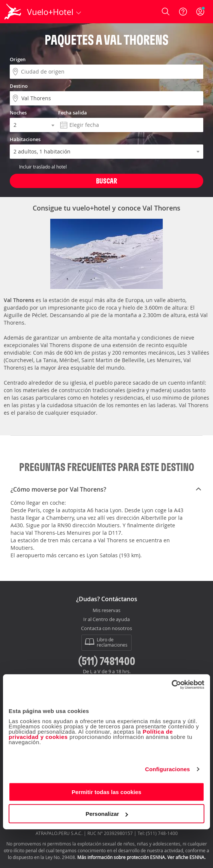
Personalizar (107, 814)
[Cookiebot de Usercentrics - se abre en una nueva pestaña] (172, 684)
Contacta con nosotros (106, 629)
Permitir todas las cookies (106, 792)
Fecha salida (73, 113)
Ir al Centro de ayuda (106, 620)
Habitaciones (25, 139)
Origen (18, 59)
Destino (19, 86)
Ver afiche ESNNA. (186, 857)
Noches (18, 113)
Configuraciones (168, 769)
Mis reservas (106, 611)
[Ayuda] (183, 12)
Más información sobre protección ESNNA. (122, 857)
